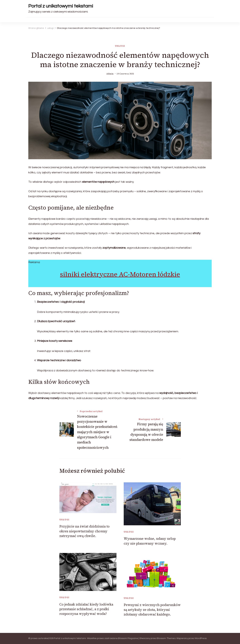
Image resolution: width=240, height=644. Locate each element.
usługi (120, 46)
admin (110, 74)
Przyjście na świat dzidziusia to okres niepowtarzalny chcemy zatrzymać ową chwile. (84, 531)
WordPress (201, 638)
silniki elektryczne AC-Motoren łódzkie (120, 274)
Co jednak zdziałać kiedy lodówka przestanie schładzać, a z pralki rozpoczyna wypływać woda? (86, 609)
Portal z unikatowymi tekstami (61, 6)
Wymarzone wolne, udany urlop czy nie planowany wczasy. (150, 541)
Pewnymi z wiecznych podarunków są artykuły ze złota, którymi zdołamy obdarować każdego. (152, 610)
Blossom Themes (166, 638)
